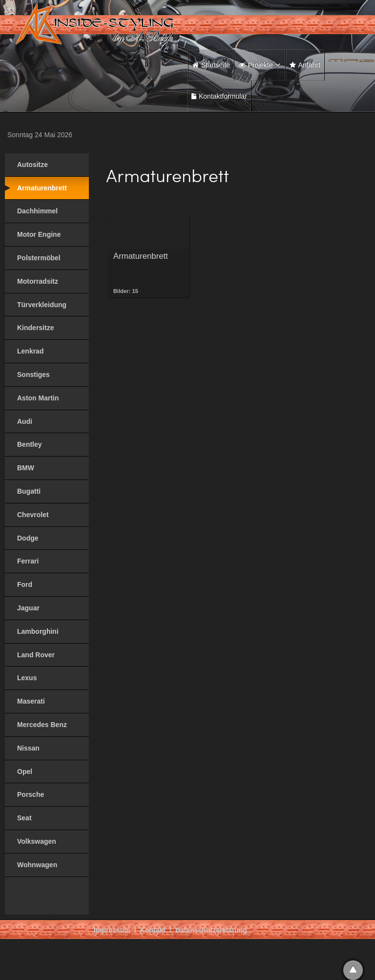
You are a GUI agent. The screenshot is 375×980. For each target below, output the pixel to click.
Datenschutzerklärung (211, 930)
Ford (25, 584)
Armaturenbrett (42, 188)
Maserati (31, 701)
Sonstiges (33, 375)
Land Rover (36, 655)
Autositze (32, 165)
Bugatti (29, 491)
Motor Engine (39, 234)
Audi (25, 421)
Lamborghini (38, 631)
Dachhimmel (37, 211)
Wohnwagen (37, 865)
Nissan (28, 748)
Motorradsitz (38, 281)
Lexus (27, 678)
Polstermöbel (39, 258)
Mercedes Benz (42, 725)
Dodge (28, 538)
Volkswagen (37, 841)
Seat (24, 818)
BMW (26, 468)
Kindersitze (35, 328)
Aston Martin (38, 398)
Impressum (112, 930)
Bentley (30, 444)
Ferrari (28, 561)
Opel (25, 771)
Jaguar (28, 608)
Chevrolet (33, 515)
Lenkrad (30, 351)
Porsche (31, 794)
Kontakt (153, 930)
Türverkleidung (42, 305)
